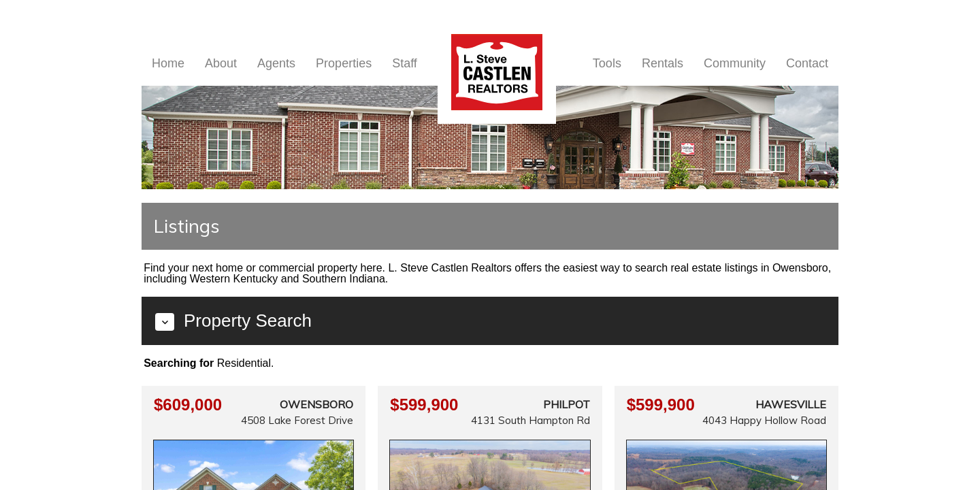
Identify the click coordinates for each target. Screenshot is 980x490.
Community (735, 63)
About (221, 63)
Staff (405, 63)
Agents (276, 63)
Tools (607, 63)
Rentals (663, 63)
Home (168, 63)
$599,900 (424, 405)
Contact (807, 63)
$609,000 (188, 405)
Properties (344, 63)
